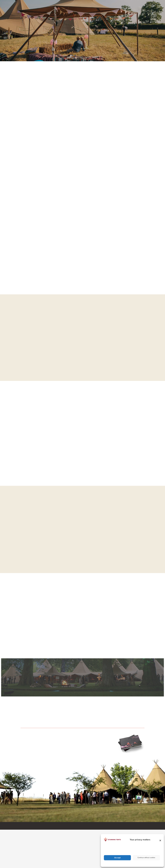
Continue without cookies (146, 858)
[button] (160, 840)
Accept (117, 858)
